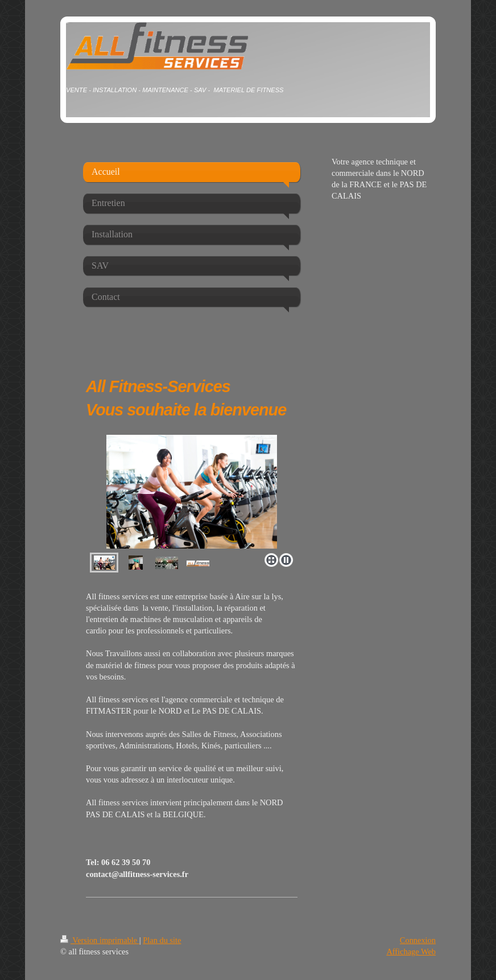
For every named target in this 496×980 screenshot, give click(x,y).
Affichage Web (411, 952)
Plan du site (162, 940)
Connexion (418, 940)
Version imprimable (100, 940)
